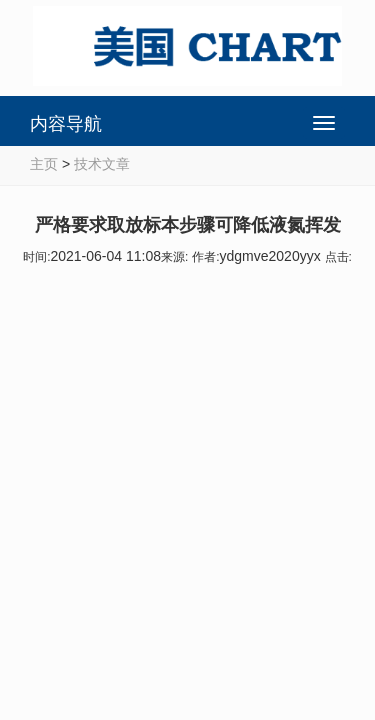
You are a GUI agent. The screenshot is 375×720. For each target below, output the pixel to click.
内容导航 (66, 124)
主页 (44, 164)
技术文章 (102, 164)
